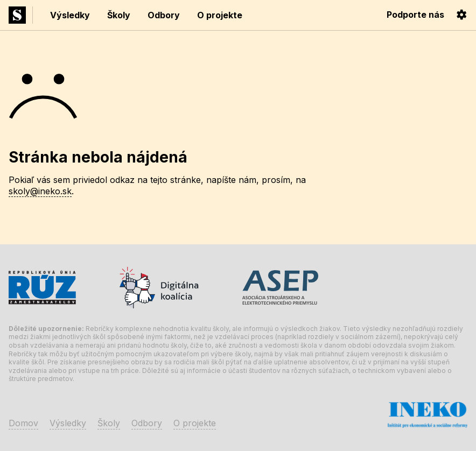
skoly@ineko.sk (40, 191)
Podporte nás (415, 15)
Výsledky (70, 15)
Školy (119, 15)
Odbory (164, 15)
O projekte (220, 15)
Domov (23, 423)
